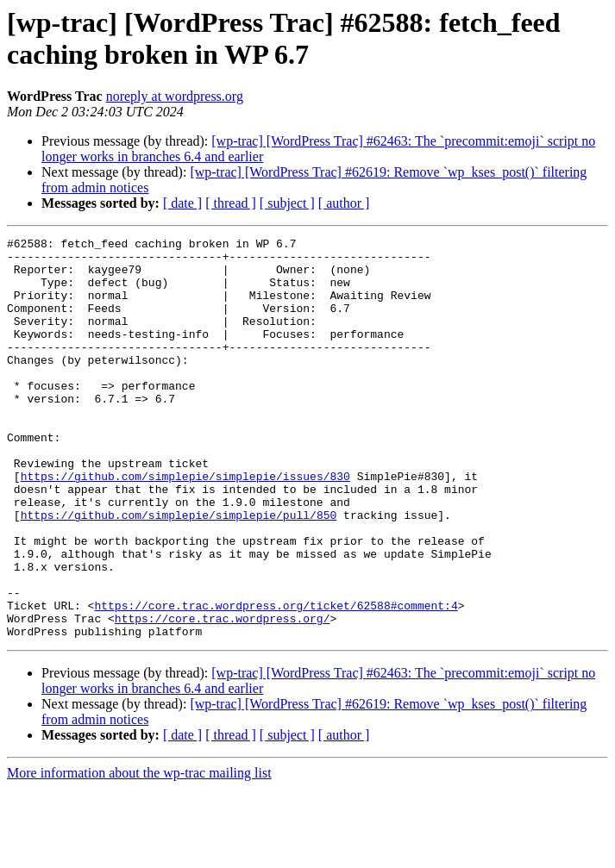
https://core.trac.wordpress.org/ (223, 696)
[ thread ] (231, 203)
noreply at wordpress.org (175, 96)
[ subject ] (287, 203)
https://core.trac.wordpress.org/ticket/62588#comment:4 (276, 680)
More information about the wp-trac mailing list (139, 853)
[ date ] (182, 203)
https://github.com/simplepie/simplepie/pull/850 (179, 571)
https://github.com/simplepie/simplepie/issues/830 (185, 525)
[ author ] (344, 203)
